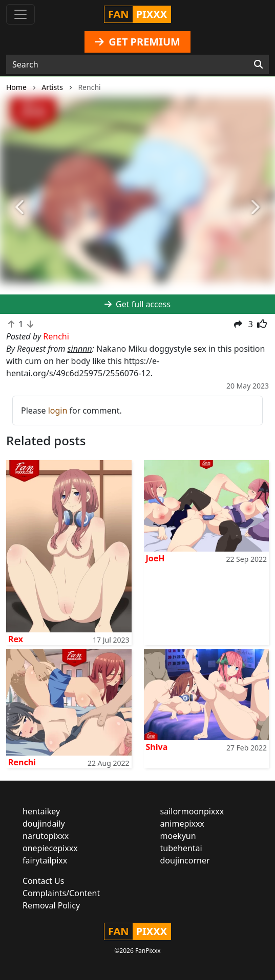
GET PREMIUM (137, 42)
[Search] (258, 64)
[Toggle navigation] (20, 14)
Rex (16, 639)
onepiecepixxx (50, 848)
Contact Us (43, 881)
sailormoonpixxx (192, 811)
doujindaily (44, 824)
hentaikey (41, 811)
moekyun (178, 836)
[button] (21, 208)
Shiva (157, 747)
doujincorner (185, 860)
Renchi (22, 762)
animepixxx (182, 824)
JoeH (155, 558)
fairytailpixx (45, 860)
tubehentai (181, 848)
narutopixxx (46, 836)
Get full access (137, 304)
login (58, 411)
